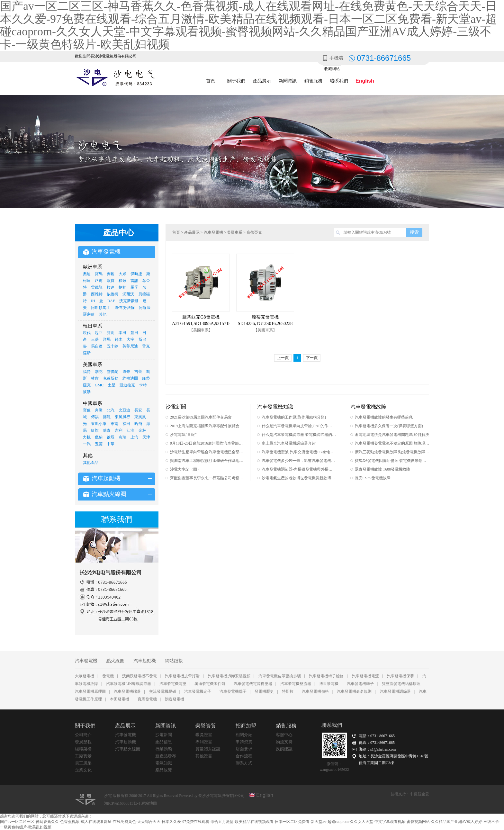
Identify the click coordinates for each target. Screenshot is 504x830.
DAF (111, 301)
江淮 (130, 430)
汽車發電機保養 (401, 676)
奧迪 (87, 274)
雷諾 (134, 281)
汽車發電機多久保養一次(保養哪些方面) (389, 426)
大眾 (122, 274)
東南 (114, 424)
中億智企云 (419, 794)
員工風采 (83, 763)
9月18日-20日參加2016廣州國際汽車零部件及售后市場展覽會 (207, 443)
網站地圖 (149, 803)
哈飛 (138, 424)
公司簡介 (83, 735)
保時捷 (136, 274)
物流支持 (284, 742)
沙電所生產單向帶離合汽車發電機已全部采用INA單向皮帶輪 (207, 452)
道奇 (126, 372)
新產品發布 (166, 756)
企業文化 (83, 770)
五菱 (99, 444)
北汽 (111, 410)
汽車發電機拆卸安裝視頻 (229, 676)
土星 (112, 385)
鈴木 (119, 339)
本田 (122, 333)
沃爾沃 (128, 294)
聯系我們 (339, 81)
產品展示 (262, 81)
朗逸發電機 (175, 699)
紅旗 (95, 430)
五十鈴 (113, 346)
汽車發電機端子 (233, 691)
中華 (111, 444)
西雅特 (97, 294)
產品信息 (164, 742)
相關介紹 (244, 735)
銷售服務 (313, 81)
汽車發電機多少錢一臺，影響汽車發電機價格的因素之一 (299, 461)
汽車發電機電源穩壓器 (253, 684)
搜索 (414, 232)
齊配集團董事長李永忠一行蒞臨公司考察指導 (207, 478)
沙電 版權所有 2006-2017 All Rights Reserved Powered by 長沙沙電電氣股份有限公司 (174, 796)
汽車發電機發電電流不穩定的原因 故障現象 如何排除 (392, 443)
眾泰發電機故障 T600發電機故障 (382, 469)
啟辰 (111, 437)
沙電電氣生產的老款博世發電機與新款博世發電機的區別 (299, 478)
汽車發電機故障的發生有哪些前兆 (384, 417)
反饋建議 (284, 749)
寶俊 (87, 410)
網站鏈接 (174, 661)
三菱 (95, 339)
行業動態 (164, 749)
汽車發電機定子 (198, 691)
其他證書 (204, 756)
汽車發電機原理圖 (90, 691)
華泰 (107, 430)
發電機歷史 (264, 691)
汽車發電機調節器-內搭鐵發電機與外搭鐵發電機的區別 (299, 469)
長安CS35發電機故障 (373, 478)
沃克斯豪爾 (129, 301)
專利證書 (204, 742)
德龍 (107, 417)
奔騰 (99, 410)
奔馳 (111, 274)
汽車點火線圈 (128, 749)
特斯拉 (288, 691)
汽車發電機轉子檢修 (326, 676)
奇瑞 (122, 437)
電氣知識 (164, 763)
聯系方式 (244, 763)
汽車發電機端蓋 (127, 691)
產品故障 (164, 770)
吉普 (138, 372)
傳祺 (95, 417)
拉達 (111, 287)
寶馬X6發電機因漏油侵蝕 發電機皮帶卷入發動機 (392, 461)
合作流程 (244, 756)
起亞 (99, 333)
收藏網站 (332, 69)
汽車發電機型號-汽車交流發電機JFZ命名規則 (299, 452)
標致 (122, 281)
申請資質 (244, 742)
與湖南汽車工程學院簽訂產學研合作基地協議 (207, 461)
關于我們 (236, 81)
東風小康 (99, 424)
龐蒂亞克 (254, 232)
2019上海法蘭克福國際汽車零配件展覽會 (205, 426)
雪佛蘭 (113, 372)
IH (93, 301)
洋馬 (107, 339)
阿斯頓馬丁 (101, 308)
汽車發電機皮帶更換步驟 (280, 676)
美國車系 (235, 232)
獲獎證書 (204, 735)
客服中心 (284, 735)
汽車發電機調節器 (395, 691)
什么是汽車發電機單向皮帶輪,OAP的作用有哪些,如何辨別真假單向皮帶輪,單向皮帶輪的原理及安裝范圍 (299, 426)
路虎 (99, 281)
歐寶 (111, 281)
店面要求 (244, 749)
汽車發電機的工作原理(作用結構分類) (294, 417)
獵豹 (99, 437)
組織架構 (83, 749)
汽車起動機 (145, 661)
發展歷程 (83, 742)
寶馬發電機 (147, 699)
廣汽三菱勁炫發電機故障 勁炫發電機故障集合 (392, 452)
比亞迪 (124, 410)
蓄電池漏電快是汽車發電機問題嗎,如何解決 (392, 435)
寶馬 (99, 274)
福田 (126, 424)
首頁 (211, 81)
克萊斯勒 (111, 378)
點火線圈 (115, 661)
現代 (87, 333)
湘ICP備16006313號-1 (123, 803)
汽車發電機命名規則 (354, 691)
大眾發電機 (85, 676)
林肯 (95, 378)
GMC (99, 385)
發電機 (108, 676)
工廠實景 (83, 756)
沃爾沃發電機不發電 (139, 676)
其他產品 (91, 463)
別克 (99, 372)
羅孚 (134, 287)
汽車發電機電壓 (173, 684)
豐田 (134, 333)
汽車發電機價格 (315, 691)
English (365, 81)
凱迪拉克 (127, 385)
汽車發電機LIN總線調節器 (129, 684)
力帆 (87, 437)
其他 (103, 314)
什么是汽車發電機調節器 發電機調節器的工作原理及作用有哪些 (299, 435)
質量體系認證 (208, 749)
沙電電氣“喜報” (183, 435)
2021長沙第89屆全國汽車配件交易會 (201, 417)
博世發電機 (329, 684)
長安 (138, 410)
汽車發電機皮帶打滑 (182, 676)
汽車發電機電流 (365, 676)
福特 (87, 372)
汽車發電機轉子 (360, 684)
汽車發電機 (213, 232)
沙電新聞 (164, 735)
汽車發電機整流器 (296, 684)
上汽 (134, 437)
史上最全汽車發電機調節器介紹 (289, 443)
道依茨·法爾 (125, 308)
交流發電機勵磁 (163, 691)
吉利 (119, 430)
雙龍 (111, 333)
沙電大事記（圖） (185, 469)
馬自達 (97, 346)
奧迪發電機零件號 (210, 684)
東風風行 (122, 417)
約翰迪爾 (130, 378)
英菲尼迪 (130, 346)
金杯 (142, 430)
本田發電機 (120, 699)
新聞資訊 (288, 81)
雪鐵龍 (97, 287)
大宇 (130, 339)
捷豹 (122, 287)
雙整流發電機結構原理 (401, 684)
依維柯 (113, 294)
